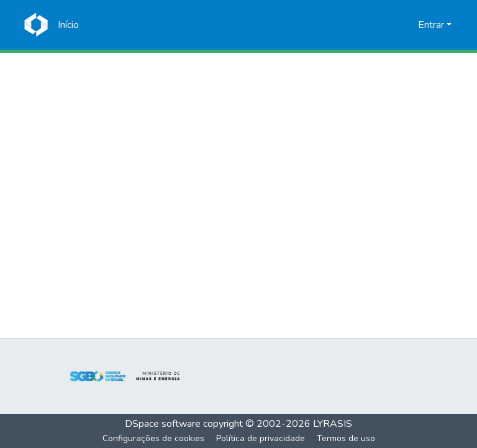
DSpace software (163, 424)
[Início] (68, 25)
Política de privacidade (261, 438)
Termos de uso (346, 438)
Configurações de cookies (153, 438)
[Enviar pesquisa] (388, 25)
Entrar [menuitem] (431, 25)
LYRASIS (333, 424)
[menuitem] (407, 25)
